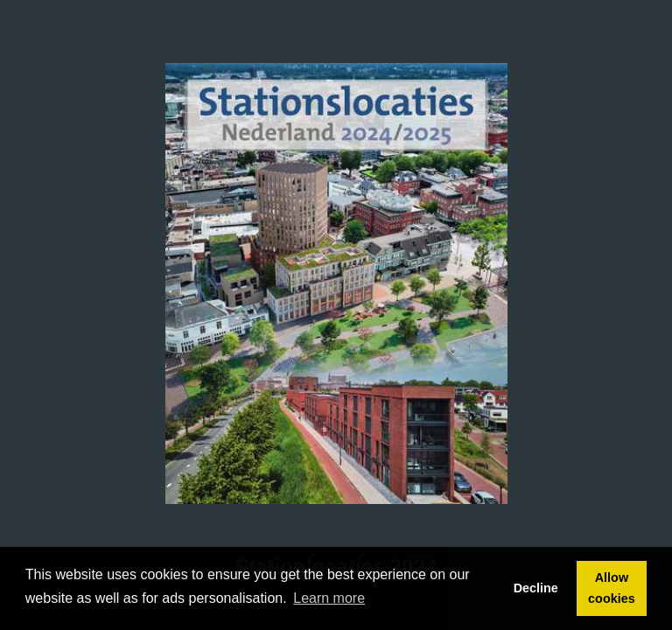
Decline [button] (536, 588)
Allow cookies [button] (612, 588)
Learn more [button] (329, 598)
